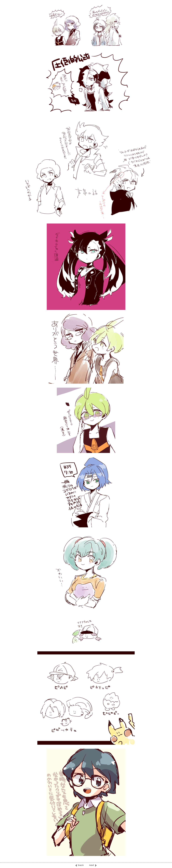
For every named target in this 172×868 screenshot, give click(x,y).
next (92, 865)
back (81, 865)
